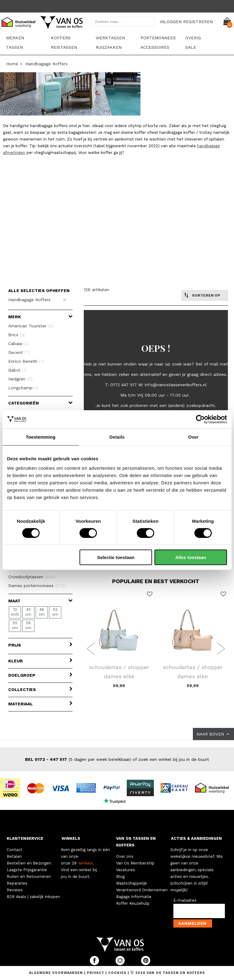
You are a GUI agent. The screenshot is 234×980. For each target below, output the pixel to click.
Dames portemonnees (37, 586)
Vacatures (126, 870)
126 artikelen (97, 290)
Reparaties (17, 883)
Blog (120, 877)
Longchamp (23, 388)
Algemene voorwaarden (57, 973)
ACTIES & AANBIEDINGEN (196, 838)
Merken (15, 38)
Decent (19, 352)
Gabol (17, 370)
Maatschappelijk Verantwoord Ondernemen (142, 887)
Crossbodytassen (32, 577)
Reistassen (64, 47)
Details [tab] (117, 437)
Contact (14, 850)
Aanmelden (192, 923)
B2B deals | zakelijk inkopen (33, 897)
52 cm (55, 612)
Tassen (14, 47)
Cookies (117, 973)
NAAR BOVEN (213, 734)
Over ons (125, 856)
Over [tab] (193, 437)
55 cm (15, 625)
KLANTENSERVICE (25, 838)
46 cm (42, 612)
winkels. (86, 863)
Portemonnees (158, 38)
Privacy (96, 973)
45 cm (28, 612)
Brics (17, 335)
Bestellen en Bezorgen (29, 863)
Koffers (61, 38)
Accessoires (155, 47)
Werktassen (110, 38)
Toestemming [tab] (41, 437)
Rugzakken (109, 47)
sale (191, 47)
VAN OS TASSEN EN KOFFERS (136, 842)
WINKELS (71, 838)
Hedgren (20, 379)
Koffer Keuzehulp (133, 903)
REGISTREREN (198, 22)
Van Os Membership (135, 863)
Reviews (15, 890)
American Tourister (31, 326)
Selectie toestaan (116, 557)
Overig (193, 38)
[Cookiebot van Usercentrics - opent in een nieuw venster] (200, 419)
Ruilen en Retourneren (29, 877)
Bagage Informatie (134, 897)
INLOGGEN (171, 22)
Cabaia (19, 344)
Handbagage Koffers (46, 64)
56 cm (28, 625)
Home (12, 64)
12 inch (15, 612)
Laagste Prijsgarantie (27, 870)
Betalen (14, 856)
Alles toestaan (191, 557)
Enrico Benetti (26, 361)
